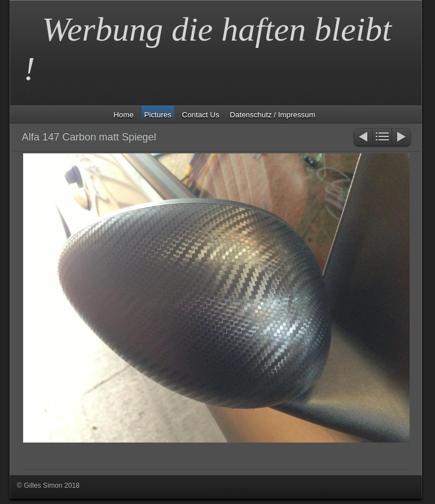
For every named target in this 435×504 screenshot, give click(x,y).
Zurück (362, 138)
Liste (382, 138)
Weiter (402, 138)
